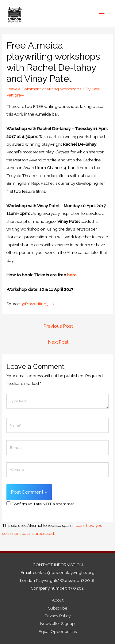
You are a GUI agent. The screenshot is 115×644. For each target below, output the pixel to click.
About (58, 600)
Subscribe (58, 608)
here (72, 275)
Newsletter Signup (57, 623)
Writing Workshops (63, 89)
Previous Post (58, 326)
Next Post (58, 342)
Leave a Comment (24, 89)
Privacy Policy (58, 616)
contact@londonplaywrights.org (64, 572)
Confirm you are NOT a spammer (40, 504)
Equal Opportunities (58, 631)
